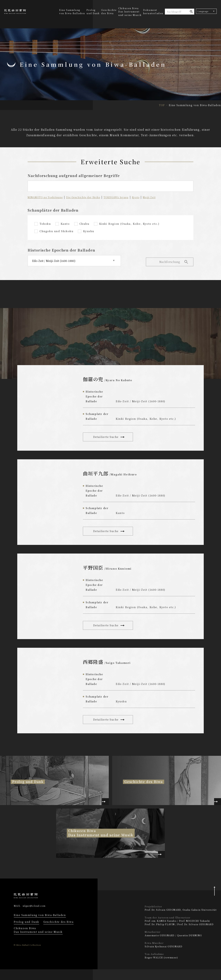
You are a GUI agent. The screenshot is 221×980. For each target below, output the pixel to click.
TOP (162, 105)
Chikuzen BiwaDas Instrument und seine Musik (130, 12)
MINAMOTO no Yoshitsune (46, 197)
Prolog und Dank (93, 12)
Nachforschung (169, 261)
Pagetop (214, 899)
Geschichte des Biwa (109, 12)
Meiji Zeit (156, 197)
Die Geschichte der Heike (86, 197)
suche (191, 12)
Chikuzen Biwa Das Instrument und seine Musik (38, 941)
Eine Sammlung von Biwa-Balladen (72, 12)
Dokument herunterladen (153, 12)
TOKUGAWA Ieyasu (121, 197)
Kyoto (142, 197)
